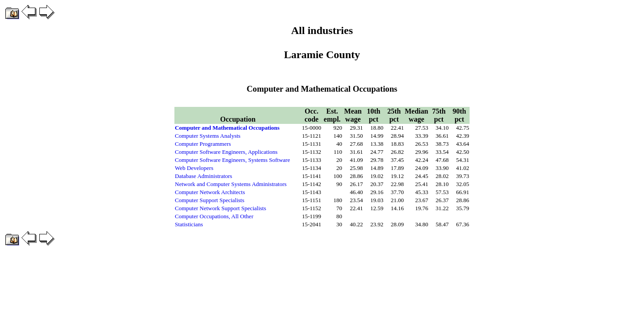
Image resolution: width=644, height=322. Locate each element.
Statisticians (189, 224)
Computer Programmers (203, 144)
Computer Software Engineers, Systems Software (232, 160)
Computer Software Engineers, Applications (226, 152)
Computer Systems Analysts (208, 136)
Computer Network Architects (210, 192)
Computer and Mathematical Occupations (227, 128)
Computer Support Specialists (210, 200)
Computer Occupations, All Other (214, 216)
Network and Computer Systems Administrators (231, 184)
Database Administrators (203, 176)
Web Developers (194, 168)
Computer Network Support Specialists (220, 208)
